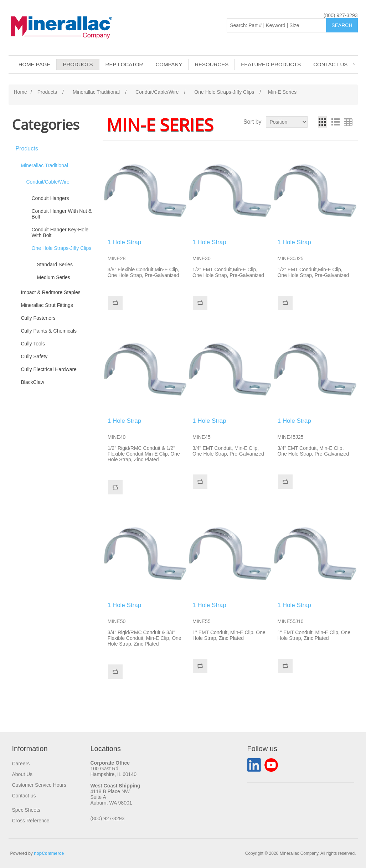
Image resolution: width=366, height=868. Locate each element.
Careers (21, 764)
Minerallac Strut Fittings (47, 305)
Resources (212, 64)
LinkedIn (254, 765)
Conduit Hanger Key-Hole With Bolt (60, 232)
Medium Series (54, 277)
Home (20, 92)
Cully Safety (34, 356)
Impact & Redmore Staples (51, 292)
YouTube (271, 765)
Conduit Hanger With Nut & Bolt (62, 214)
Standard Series (55, 264)
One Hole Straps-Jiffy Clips (62, 248)
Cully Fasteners (38, 318)
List (335, 122)
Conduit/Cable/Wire (48, 182)
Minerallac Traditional (45, 165)
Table (348, 122)
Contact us (330, 64)
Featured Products (271, 64)
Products (78, 64)
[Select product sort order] (287, 122)
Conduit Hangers (50, 198)
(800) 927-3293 (341, 15)
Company (169, 64)
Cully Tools (33, 344)
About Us (22, 774)
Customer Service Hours (39, 785)
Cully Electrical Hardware (49, 369)
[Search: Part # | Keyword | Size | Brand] (277, 25)
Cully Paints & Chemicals (49, 331)
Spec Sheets (26, 810)
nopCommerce (49, 853)
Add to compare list (115, 303)
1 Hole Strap (125, 242)
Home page (35, 64)
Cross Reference (31, 821)
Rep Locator (124, 64)
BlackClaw (33, 382)
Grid (323, 122)
